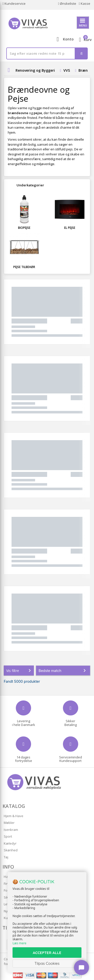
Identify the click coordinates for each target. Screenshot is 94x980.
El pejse (70, 228)
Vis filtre (20, 670)
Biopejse (24, 228)
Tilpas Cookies (47, 963)
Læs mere (19, 943)
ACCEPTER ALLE (47, 953)
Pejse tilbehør (24, 267)
